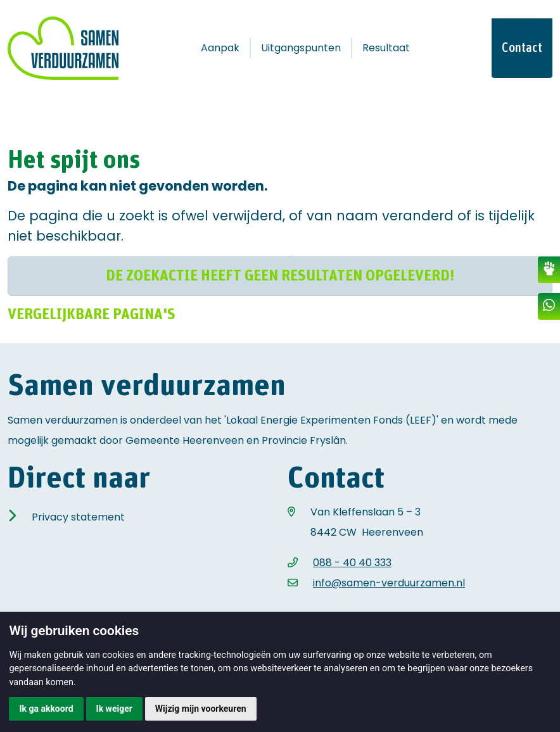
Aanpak (220, 48)
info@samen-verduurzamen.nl (389, 583)
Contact (522, 48)
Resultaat (386, 48)
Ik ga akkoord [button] (46, 709)
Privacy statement (78, 517)
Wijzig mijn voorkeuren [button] (201, 709)
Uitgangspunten (301, 48)
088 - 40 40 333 (352, 563)
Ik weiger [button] (114, 709)
